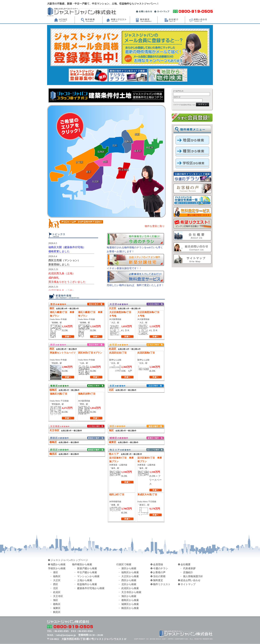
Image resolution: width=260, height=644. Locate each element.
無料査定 (158, 580)
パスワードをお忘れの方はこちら (184, 105)
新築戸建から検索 (87, 568)
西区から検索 (129, 580)
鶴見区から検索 (130, 608)
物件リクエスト (162, 584)
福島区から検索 (130, 572)
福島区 (57, 576)
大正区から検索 (130, 576)
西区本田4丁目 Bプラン (90, 353)
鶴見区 (57, 612)
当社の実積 (159, 576)
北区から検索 (129, 584)
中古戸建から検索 (87, 572)
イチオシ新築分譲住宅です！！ (124, 268)
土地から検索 (85, 580)
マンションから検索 (88, 576)
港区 (56, 572)
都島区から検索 (130, 600)
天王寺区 (58, 596)
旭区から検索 (129, 596)
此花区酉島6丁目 (146, 353)
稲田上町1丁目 (117, 495)
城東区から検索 (130, 604)
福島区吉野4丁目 (87, 394)
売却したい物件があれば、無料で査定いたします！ (135, 285)
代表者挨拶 (189, 568)
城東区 (57, 608)
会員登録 (158, 564)
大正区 (57, 580)
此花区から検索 (130, 588)
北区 (56, 588)
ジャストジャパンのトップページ (69, 560)
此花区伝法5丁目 (118, 353)
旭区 (56, 600)
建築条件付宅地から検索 (91, 588)
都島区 (57, 604)
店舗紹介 (188, 572)
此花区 (57, 592)
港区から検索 (129, 568)
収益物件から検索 (87, 584)
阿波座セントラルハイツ (63, 353)
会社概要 (186, 564)
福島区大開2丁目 (59, 394)
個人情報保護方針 (193, 576)
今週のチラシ (161, 568)
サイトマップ (188, 584)
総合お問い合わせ (191, 580)
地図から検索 (58, 564)
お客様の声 (159, 572)
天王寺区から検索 (131, 592)
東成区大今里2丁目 (147, 495)
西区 (56, 584)
